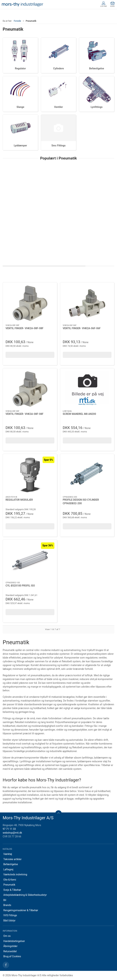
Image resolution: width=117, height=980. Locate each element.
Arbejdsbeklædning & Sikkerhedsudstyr (25, 895)
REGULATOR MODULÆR (19, 500)
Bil (5, 900)
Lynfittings (97, 107)
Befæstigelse (97, 68)
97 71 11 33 (9, 829)
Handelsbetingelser (14, 941)
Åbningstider (10, 946)
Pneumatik (9, 885)
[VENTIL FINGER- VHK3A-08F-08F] (30, 389)
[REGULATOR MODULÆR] (30, 475)
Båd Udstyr (9, 921)
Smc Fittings (58, 146)
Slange (20, 107)
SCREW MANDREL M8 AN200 (79, 414)
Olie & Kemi (10, 880)
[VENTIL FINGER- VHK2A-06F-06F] (87, 303)
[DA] (22, 4)
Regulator (20, 68)
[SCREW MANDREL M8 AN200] (87, 389)
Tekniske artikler (13, 859)
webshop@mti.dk (12, 833)
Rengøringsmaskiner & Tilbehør (21, 910)
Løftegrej (8, 869)
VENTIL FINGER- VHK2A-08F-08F (24, 328)
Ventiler (58, 107)
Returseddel (10, 951)
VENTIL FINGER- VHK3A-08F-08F (24, 414)
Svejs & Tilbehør (12, 890)
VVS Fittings (10, 915)
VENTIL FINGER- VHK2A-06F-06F (82, 328)
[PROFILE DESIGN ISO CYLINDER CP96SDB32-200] (87, 475)
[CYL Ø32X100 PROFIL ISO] (30, 561)
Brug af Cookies (12, 956)
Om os (7, 936)
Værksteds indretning (15, 874)
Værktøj (8, 854)
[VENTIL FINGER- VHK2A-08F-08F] (30, 303)
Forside (17, 21)
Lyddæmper (20, 146)
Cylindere (58, 68)
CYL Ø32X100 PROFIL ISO (20, 586)
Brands (7, 905)
